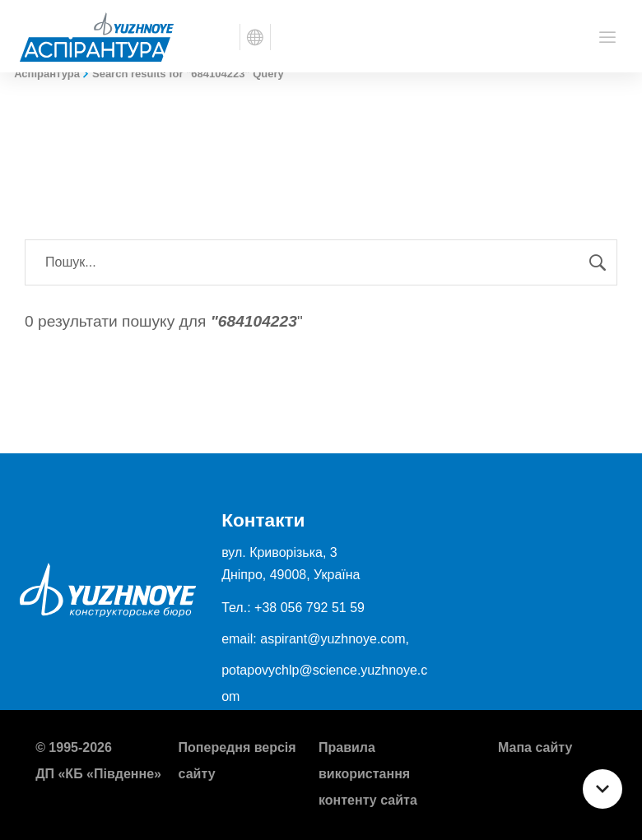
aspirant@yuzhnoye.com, (335, 639)
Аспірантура (47, 74)
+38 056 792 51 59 (309, 608)
